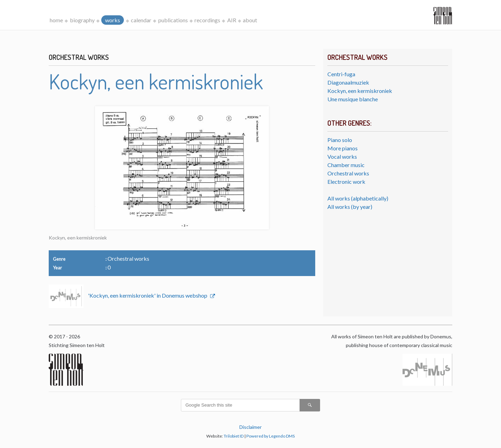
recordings (207, 20)
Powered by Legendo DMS (271, 436)
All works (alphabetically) (358, 198)
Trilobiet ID (234, 436)
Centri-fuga (341, 74)
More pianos (343, 148)
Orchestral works (348, 173)
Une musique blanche (353, 99)
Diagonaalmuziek (348, 82)
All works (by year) (350, 207)
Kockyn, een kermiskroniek (360, 91)
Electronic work (346, 182)
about (250, 20)
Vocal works (342, 156)
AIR (232, 20)
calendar (141, 20)
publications (173, 20)
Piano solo (340, 140)
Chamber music (346, 165)
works (113, 20)
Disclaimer (250, 427)
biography (82, 20)
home (56, 20)
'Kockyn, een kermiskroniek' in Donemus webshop (148, 295)
